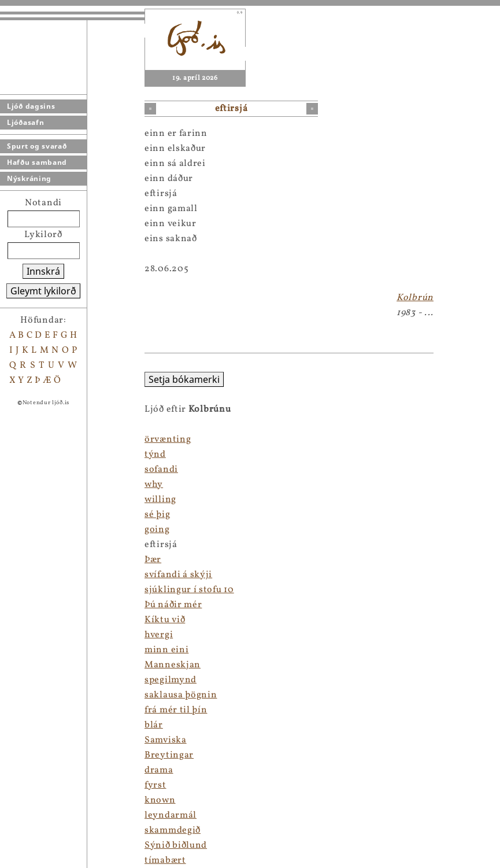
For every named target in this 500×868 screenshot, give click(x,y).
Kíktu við (165, 620)
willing (160, 500)
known (160, 800)
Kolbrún (415, 298)
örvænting (168, 439)
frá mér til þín (176, 710)
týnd (155, 455)
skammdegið (173, 830)
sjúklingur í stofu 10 (189, 590)
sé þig (157, 515)
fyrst (155, 785)
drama (159, 770)
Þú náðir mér (173, 605)
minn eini (166, 650)
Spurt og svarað (37, 146)
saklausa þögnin (181, 695)
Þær (153, 560)
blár (154, 725)
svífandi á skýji (178, 575)
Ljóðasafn (25, 122)
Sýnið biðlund (176, 845)
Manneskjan (173, 665)
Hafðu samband (37, 162)
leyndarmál (171, 815)
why (154, 485)
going (157, 530)
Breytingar (169, 755)
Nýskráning (29, 178)
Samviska (166, 740)
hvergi (159, 635)
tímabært (165, 860)
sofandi (161, 470)
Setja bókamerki (184, 379)
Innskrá (43, 271)
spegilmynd (171, 680)
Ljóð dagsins (31, 106)
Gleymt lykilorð (43, 291)
